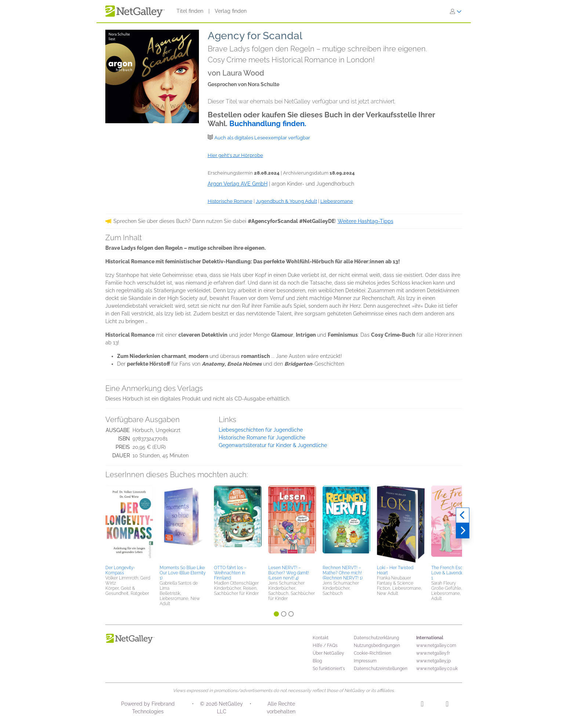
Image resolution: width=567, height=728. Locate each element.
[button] (129, 524)
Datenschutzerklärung (376, 638)
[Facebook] (447, 705)
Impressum (365, 661)
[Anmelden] (456, 11)
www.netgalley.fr (433, 653)
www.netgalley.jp (433, 661)
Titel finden (190, 11)
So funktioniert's (329, 669)
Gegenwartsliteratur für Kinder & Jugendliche (273, 445)
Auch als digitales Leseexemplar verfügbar (262, 138)
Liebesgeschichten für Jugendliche (261, 430)
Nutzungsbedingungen (377, 645)
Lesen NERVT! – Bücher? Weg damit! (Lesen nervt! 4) (289, 573)
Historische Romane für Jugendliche (262, 438)
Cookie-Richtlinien (372, 653)
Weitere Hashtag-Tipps (366, 221)
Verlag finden (231, 11)
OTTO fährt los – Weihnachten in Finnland (230, 573)
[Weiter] (463, 531)
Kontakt (321, 638)
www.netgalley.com (436, 645)
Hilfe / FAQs (325, 645)
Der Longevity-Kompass (120, 570)
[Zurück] (463, 515)
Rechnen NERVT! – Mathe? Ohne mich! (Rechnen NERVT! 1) (343, 573)
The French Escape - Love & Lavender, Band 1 (454, 573)
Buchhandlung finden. (268, 124)
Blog (317, 661)
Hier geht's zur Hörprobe (235, 155)
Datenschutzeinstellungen (381, 669)
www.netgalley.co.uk (437, 669)
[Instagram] (422, 705)
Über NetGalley (328, 653)
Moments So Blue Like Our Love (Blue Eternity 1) (183, 573)
